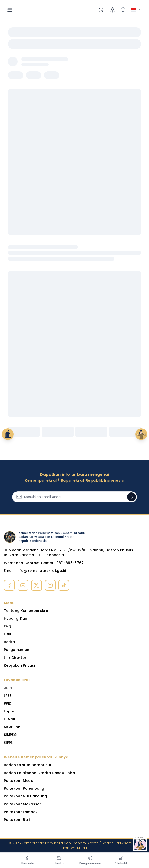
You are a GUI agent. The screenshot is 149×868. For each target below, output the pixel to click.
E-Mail (9, 719)
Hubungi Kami (17, 618)
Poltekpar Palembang (24, 788)
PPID (8, 703)
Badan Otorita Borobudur (28, 765)
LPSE (8, 696)
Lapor (9, 711)
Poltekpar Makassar (23, 804)
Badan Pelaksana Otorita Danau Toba (39, 773)
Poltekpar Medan (20, 781)
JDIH (8, 688)
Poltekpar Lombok (21, 812)
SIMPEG (10, 735)
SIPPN (9, 743)
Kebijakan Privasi (19, 665)
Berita (9, 642)
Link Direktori (16, 658)
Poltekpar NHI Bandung (25, 796)
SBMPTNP (12, 727)
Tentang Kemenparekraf (27, 611)
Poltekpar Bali (17, 820)
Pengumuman (17, 650)
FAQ (8, 626)
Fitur (8, 634)
